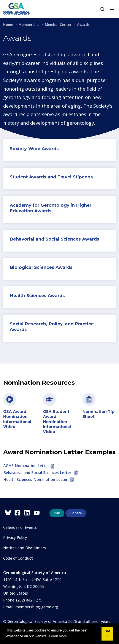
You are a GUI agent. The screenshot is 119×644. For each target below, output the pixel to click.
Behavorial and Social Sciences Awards (54, 239)
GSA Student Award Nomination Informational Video (57, 422)
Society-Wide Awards (34, 149)
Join (57, 513)
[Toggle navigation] (112, 9)
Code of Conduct (18, 558)
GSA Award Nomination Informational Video (17, 419)
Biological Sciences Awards (41, 267)
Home (8, 25)
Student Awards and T (35, 177)
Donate (76, 513)
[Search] (102, 9)
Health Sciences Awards (37, 296)
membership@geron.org (37, 607)
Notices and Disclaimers (25, 548)
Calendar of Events (20, 527)
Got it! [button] (107, 634)
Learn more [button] (58, 636)
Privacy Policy (15, 537)
